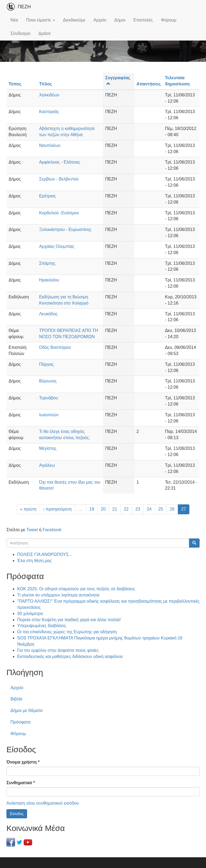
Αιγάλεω (47, 465)
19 (92, 509)
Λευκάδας (49, 314)
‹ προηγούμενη (58, 509)
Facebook (52, 530)
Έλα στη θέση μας (34, 561)
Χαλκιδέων (49, 95)
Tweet (32, 530)
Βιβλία (16, 699)
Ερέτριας (48, 196)
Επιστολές (143, 20)
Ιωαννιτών (49, 415)
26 (172, 509)
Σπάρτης (47, 263)
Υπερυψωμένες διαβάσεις (42, 626)
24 (149, 509)
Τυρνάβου (49, 398)
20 (103, 509)
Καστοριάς (49, 112)
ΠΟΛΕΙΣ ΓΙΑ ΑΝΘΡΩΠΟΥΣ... (45, 554)
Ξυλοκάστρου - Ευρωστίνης (65, 229)
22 (126, 509)
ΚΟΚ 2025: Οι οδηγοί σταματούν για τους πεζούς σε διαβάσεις (76, 589)
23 (138, 509)
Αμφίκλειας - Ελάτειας (60, 162)
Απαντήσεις (149, 84)
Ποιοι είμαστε (41, 20)
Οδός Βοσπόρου (55, 347)
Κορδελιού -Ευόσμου (59, 213)
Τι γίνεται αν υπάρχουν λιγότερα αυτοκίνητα (58, 595)
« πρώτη (28, 509)
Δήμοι (120, 20)
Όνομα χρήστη (23, 762)
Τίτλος (46, 84)
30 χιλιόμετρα (30, 614)
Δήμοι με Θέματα (27, 710)
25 (161, 509)
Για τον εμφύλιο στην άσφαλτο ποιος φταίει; (58, 650)
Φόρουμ (169, 20)
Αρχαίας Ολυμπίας (57, 246)
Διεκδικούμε (74, 20)
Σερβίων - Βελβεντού (59, 179)
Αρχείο (100, 20)
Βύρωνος (48, 381)
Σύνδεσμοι (20, 33)
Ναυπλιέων (50, 145)
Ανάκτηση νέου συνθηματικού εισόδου (43, 803)
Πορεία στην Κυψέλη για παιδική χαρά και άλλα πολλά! (69, 620)
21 (115, 509)
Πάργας (47, 364)
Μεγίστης (48, 448)
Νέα (14, 20)
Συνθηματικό (21, 783)
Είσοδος (17, 814)
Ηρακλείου (49, 280)
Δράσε (45, 33)
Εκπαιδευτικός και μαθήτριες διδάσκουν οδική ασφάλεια (70, 657)
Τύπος (15, 84)
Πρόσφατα (20, 722)
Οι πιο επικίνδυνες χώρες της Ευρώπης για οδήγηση (67, 632)
